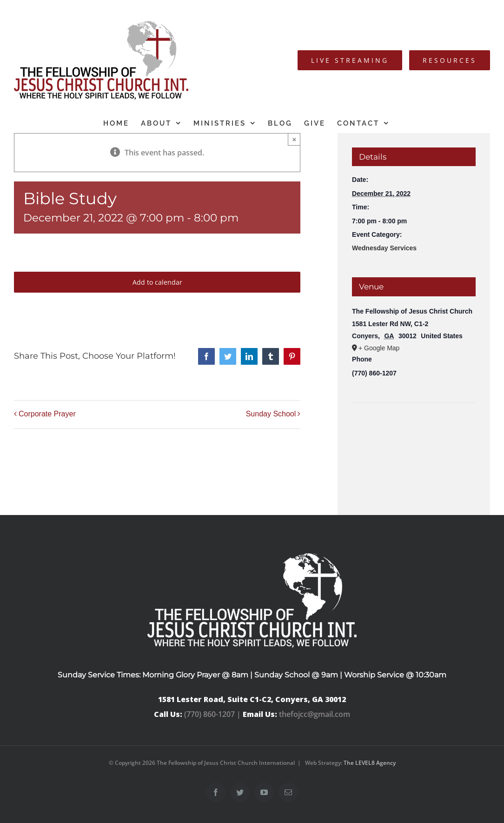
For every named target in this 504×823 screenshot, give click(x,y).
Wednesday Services (384, 248)
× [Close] (294, 139)
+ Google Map (379, 348)
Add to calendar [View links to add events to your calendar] (157, 282)
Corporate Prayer (47, 414)
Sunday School (271, 414)
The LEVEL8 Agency (370, 763)
